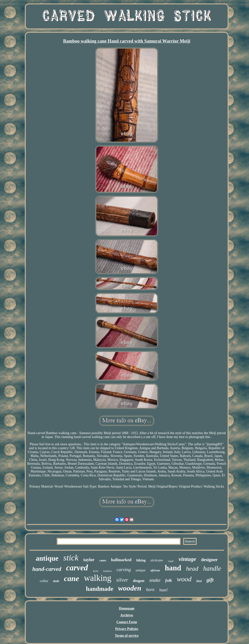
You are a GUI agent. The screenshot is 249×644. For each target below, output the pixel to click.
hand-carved (47, 569)
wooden (130, 588)
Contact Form (127, 622)
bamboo (107, 571)
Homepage (127, 608)
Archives (127, 615)
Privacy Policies (127, 629)
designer (209, 560)
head (192, 569)
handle (212, 568)
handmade (100, 589)
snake (155, 580)
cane (71, 578)
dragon (139, 581)
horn (150, 590)
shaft (56, 581)
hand (173, 568)
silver (122, 580)
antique (47, 558)
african (155, 570)
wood (184, 579)
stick (71, 558)
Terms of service (127, 636)
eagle (171, 561)
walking (98, 578)
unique (141, 570)
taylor (89, 560)
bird (199, 581)
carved (77, 568)
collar (44, 581)
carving (124, 570)
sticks (96, 571)
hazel (163, 590)
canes (103, 560)
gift (210, 580)
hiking (141, 560)
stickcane (157, 560)
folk (169, 580)
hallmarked (121, 560)
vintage (187, 559)
